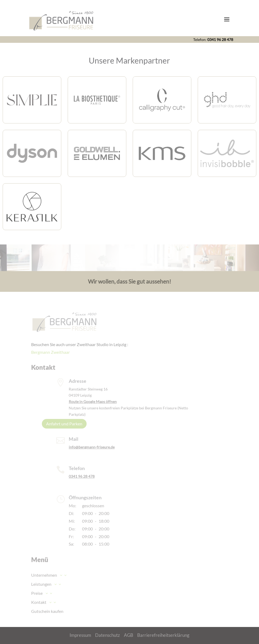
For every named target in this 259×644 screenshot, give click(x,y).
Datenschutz (108, 635)
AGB (129, 635)
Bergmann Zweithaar (50, 352)
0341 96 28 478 (220, 40)
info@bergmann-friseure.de (92, 447)
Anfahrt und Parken (64, 424)
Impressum (80, 635)
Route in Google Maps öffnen (93, 402)
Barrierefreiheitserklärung (163, 635)
